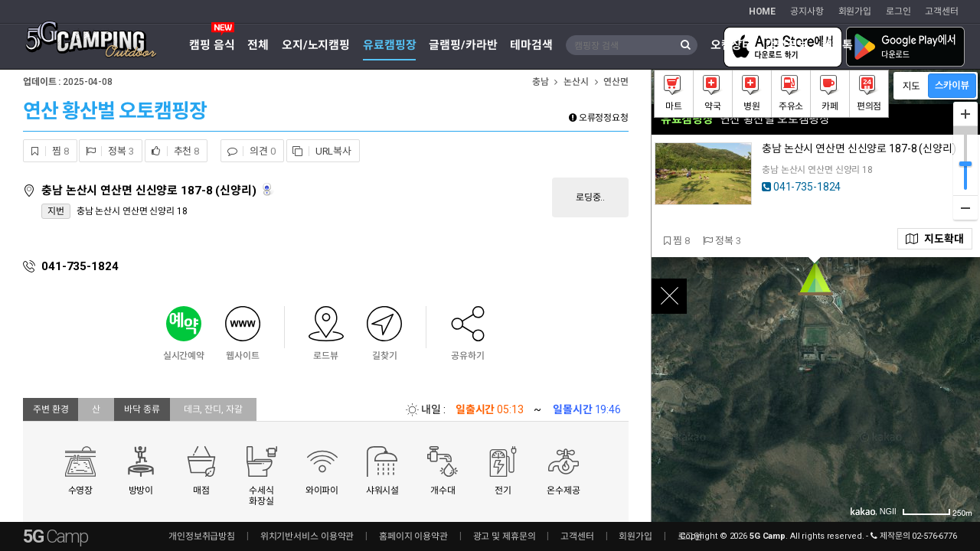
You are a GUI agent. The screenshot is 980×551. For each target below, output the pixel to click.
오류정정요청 (599, 118)
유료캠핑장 (389, 45)
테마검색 (531, 45)
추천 (172, 151)
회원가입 (855, 11)
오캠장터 (732, 45)
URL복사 (319, 151)
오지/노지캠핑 (316, 45)
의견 (248, 151)
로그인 (898, 11)
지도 (935, 239)
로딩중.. (590, 197)
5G (55, 536)
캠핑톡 (838, 45)
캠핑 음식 (212, 45)
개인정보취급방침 (202, 536)
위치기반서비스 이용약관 (307, 536)
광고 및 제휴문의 (505, 536)
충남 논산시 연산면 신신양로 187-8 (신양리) (150, 191)
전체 (258, 45)
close (669, 296)
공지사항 (807, 11)
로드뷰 (268, 189)
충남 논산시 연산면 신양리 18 (132, 211)
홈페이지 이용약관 (413, 536)
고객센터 (942, 11)
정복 (106, 151)
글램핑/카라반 (463, 45)
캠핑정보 (787, 45)
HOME (763, 11)
